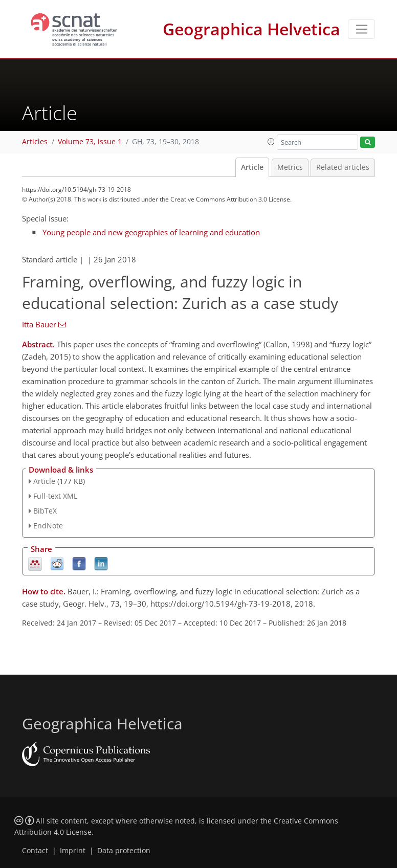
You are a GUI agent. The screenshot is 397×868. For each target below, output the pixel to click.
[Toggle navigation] (361, 29)
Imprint (73, 851)
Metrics (290, 167)
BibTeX (45, 511)
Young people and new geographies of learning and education (151, 232)
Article (252, 167)
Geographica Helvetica (251, 29)
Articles (35, 142)
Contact (35, 851)
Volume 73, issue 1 (90, 142)
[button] (271, 142)
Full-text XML (55, 496)
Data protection (124, 851)
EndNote (48, 526)
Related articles (343, 167)
